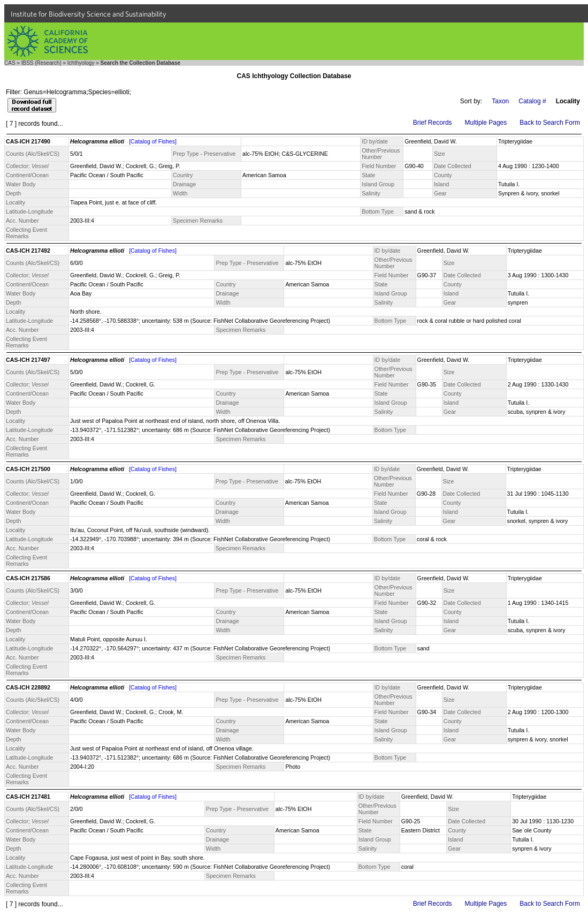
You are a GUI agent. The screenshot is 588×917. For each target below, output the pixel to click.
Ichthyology (81, 63)
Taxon (500, 101)
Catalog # (532, 101)
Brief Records (433, 123)
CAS (10, 63)
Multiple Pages (486, 123)
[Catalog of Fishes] (153, 141)
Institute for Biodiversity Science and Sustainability (89, 14)
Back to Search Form (550, 123)
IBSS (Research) (41, 63)
